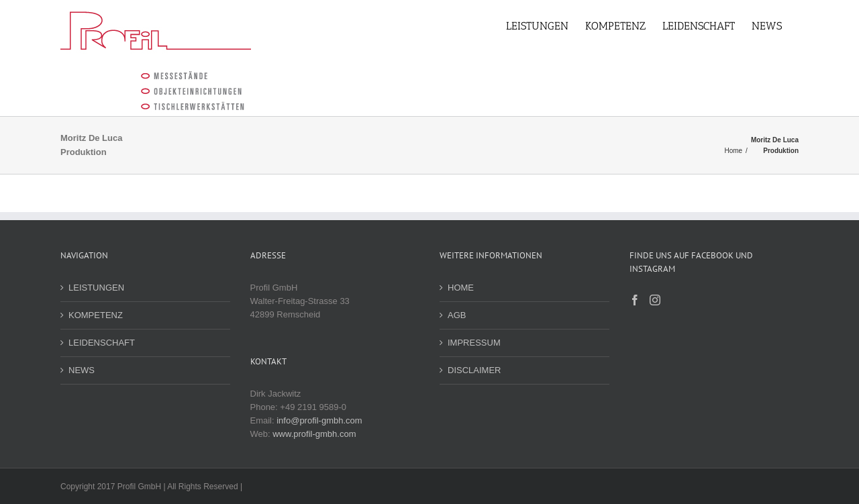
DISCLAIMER (471, 370)
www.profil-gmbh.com (311, 434)
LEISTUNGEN (94, 288)
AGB (454, 315)
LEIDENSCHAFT (99, 343)
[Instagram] (652, 300)
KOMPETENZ (93, 315)
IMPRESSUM (471, 343)
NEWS (79, 370)
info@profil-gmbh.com (316, 420)
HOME (458, 288)
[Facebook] (631, 300)
